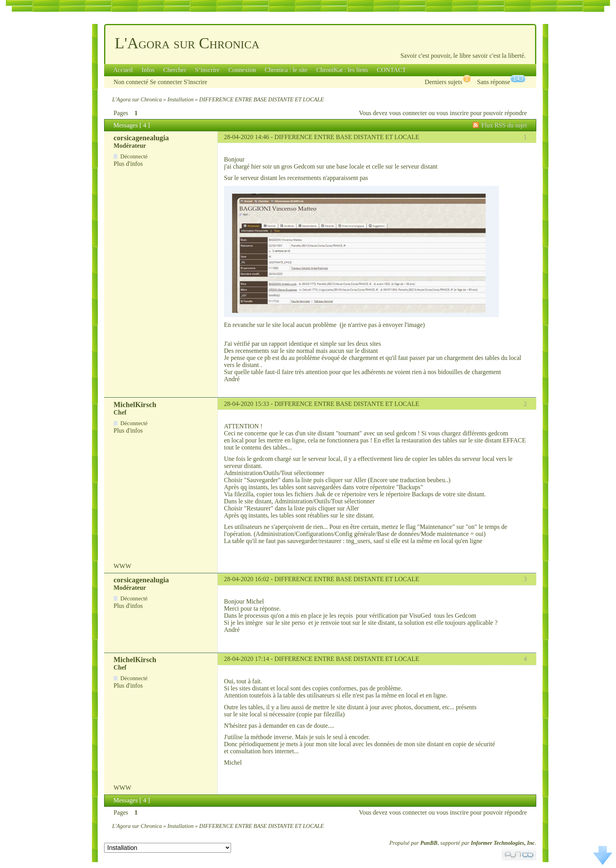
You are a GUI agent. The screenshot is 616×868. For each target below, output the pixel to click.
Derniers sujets (444, 82)
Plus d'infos (128, 164)
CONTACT (391, 70)
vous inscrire (453, 113)
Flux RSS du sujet (504, 125)
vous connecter (408, 113)
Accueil (123, 70)
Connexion (242, 70)
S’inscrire (207, 70)
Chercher (175, 70)
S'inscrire (196, 82)
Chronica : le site (286, 70)
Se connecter (166, 82)
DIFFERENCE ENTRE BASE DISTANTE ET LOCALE (347, 137)
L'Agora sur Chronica (187, 43)
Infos (148, 70)
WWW (122, 566)
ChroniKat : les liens (342, 70)
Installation (180, 99)
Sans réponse (493, 82)
